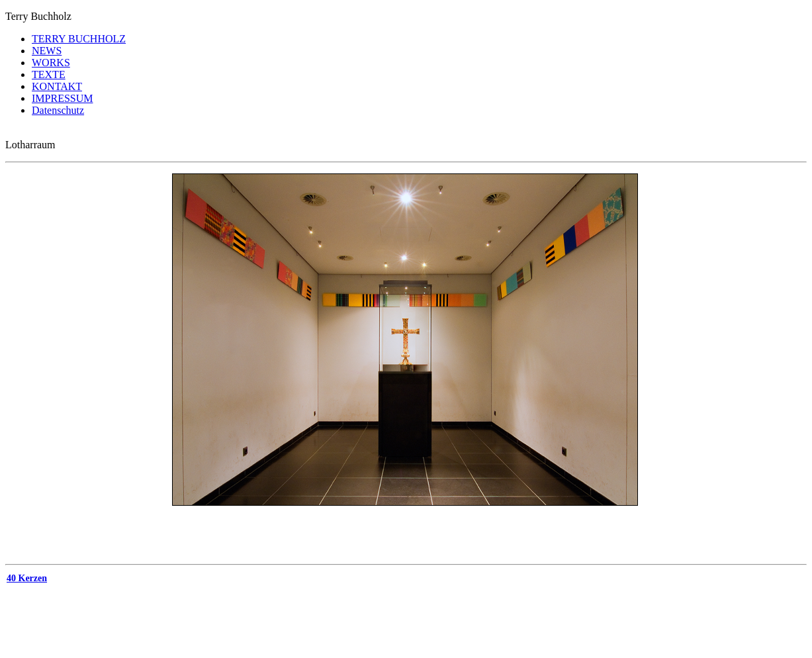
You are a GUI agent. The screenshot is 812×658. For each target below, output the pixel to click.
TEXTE (49, 74)
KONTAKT (57, 86)
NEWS (47, 51)
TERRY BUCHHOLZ (79, 39)
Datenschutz (58, 110)
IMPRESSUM (62, 98)
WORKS (51, 63)
